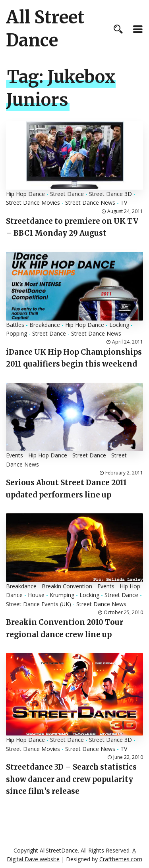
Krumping (62, 595)
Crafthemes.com (121, 859)
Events (15, 455)
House (36, 595)
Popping (16, 333)
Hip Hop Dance (25, 194)
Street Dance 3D (110, 194)
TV (124, 203)
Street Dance (67, 194)
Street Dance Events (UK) (39, 604)
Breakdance (45, 325)
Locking (119, 325)
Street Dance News (90, 203)
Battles (15, 325)
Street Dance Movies (33, 203)
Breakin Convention (67, 586)
